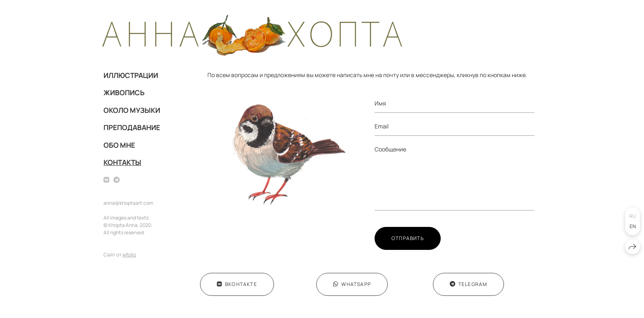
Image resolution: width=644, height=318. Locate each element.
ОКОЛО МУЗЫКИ (132, 110)
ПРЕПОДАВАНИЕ (132, 127)
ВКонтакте (237, 284)
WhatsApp (352, 284)
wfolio (129, 255)
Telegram (469, 284)
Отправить (408, 238)
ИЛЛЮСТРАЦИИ (131, 75)
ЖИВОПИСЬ (124, 93)
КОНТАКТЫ (122, 162)
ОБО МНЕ (119, 145)
